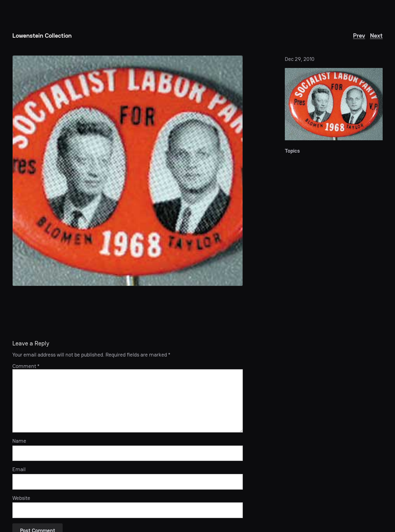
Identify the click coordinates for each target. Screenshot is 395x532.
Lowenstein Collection (42, 36)
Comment (26, 366)
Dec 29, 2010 (300, 59)
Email (19, 469)
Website (21, 498)
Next (376, 36)
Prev (359, 36)
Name (19, 441)
